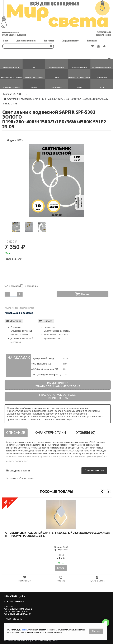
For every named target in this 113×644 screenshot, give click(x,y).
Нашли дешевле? (13, 259)
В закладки (12, 286)
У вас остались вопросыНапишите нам (58, 396)
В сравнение (30, 286)
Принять (96, 631)
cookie (25, 630)
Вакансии (92, 41)
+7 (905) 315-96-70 (104, 32)
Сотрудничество (70, 41)
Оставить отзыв (94, 470)
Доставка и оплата (26, 41)
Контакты (49, 41)
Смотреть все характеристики (20, 308)
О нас (6, 41)
